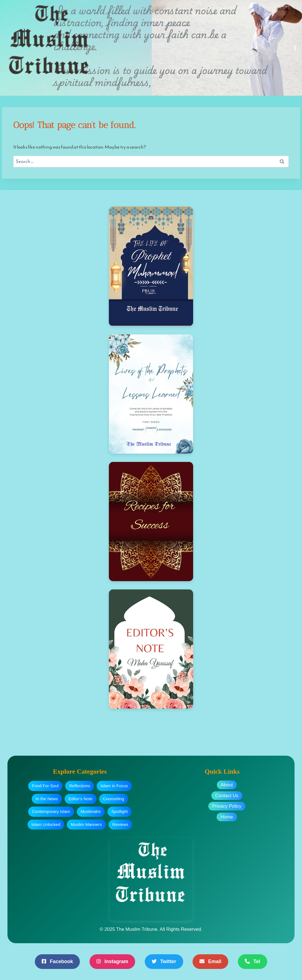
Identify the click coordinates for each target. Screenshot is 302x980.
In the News (47, 799)
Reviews (120, 824)
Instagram (112, 961)
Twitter (164, 961)
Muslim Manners (86, 824)
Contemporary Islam (51, 811)
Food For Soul (45, 786)
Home (227, 817)
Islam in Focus (114, 786)
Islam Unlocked (46, 824)
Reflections (80, 786)
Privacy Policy (227, 806)
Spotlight (120, 811)
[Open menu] (295, 48)
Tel (253, 961)
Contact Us (227, 796)
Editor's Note (81, 799)
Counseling (114, 799)
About (227, 785)
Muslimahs (91, 811)
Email (210, 961)
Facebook (57, 961)
